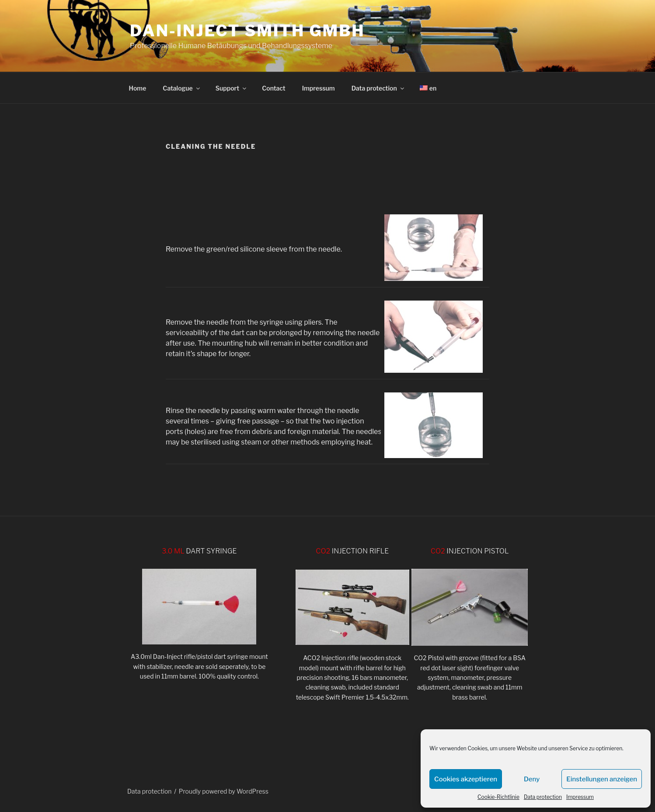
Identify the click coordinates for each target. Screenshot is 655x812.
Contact (273, 88)
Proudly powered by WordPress (224, 791)
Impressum (580, 797)
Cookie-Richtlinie (498, 797)
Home (138, 88)
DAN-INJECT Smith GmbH (247, 31)
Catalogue (182, 88)
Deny (532, 779)
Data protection (543, 797)
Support (232, 88)
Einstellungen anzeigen (602, 779)
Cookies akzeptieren (466, 779)
